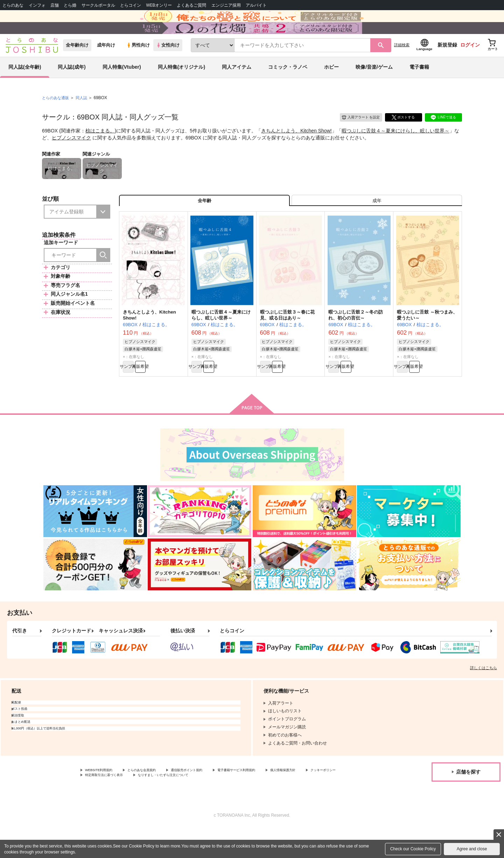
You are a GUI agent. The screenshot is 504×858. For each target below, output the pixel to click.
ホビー (331, 85)
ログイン (470, 63)
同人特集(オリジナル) (181, 85)
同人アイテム (237, 85)
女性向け (168, 64)
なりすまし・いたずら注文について (233, 805)
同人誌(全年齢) (25, 85)
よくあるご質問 (191, 5)
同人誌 (84, 116)
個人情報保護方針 (328, 799)
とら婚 (70, 5)
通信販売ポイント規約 (210, 799)
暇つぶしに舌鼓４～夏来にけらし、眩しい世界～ (395, 149)
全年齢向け (77, 64)
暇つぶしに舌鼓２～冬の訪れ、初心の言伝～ (356, 339)
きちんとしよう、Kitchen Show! (296, 149)
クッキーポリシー (102, 805)
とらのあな (13, 5)
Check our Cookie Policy (413, 849)
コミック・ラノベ (288, 85)
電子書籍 (419, 85)
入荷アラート (356, 135)
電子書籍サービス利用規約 (271, 799)
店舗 (55, 5)
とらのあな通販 (57, 116)
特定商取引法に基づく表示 (159, 805)
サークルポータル (98, 5)
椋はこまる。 (100, 149)
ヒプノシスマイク (71, 156)
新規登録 (447, 63)
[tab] (377, 222)
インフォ (37, 5)
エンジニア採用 (226, 5)
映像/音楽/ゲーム (374, 85)
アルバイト (256, 5)
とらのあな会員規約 (155, 799)
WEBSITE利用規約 (103, 799)
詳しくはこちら (484, 696)
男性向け (138, 64)
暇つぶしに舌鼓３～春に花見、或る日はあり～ (287, 339)
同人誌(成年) (72, 85)
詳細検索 (402, 63)
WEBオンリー (159, 5)
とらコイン (131, 5)
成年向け (106, 64)
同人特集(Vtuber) (122, 85)
